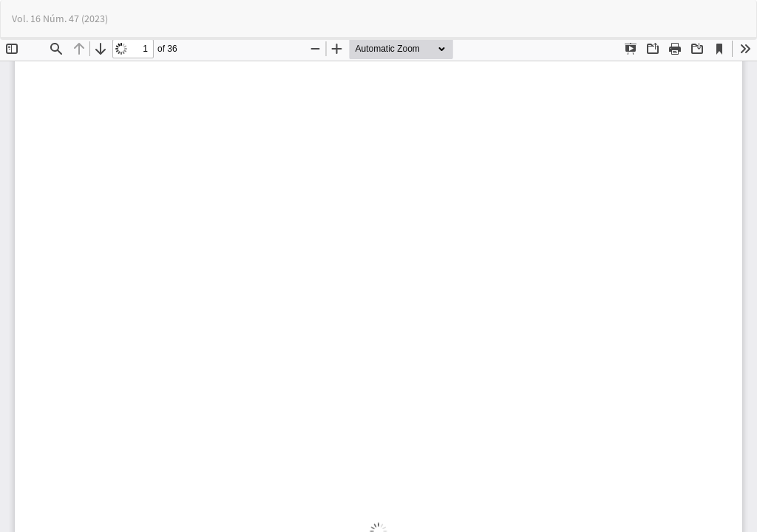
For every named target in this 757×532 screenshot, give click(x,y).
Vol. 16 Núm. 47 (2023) (60, 18)
